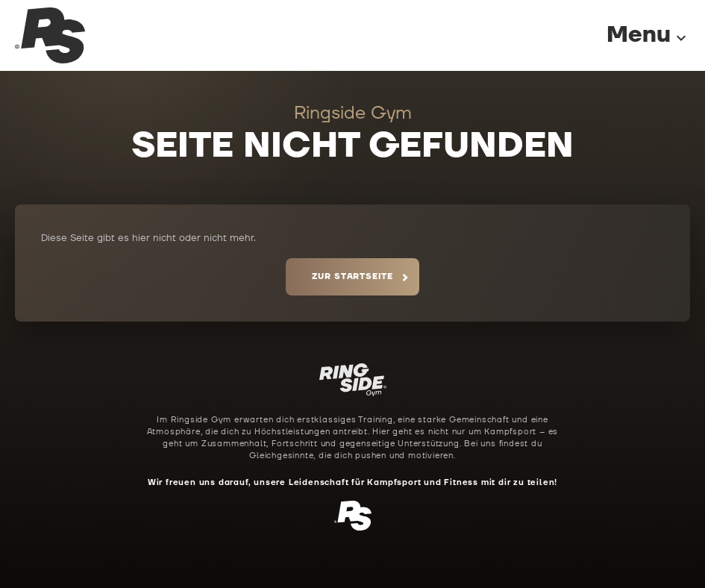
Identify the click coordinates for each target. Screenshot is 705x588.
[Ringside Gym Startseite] (50, 35)
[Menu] (633, 35)
